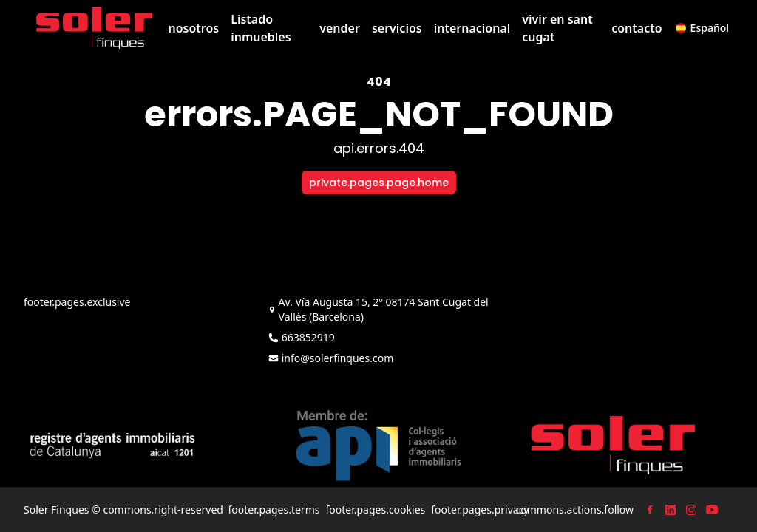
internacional (472, 28)
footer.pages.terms (274, 509)
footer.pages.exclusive (77, 302)
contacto (637, 28)
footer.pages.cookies (375, 509)
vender (340, 28)
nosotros (193, 28)
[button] (702, 28)
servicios (397, 28)
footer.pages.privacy (480, 509)
